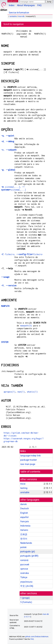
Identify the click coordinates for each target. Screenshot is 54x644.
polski (23, 547)
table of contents (30, 472)
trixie (23, 484)
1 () (25, 598)
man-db (21, 16)
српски (24, 569)
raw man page (28, 464)
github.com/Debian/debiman (37, 637)
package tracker (29, 460)
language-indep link (30, 456)
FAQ (39, 5)
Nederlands (26, 543)
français (25, 521)
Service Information (19, 13)
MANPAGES (13, 1)
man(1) (21, 392)
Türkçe (24, 577)
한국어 (24, 539)
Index (12, 5)
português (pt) (28, 552)
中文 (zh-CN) (27, 586)
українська (26, 582)
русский (25, 565)
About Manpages (26, 5)
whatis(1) (32, 392)
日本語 (24, 534)
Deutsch (25, 508)
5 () (26, 602)
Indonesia (25, 526)
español (24, 517)
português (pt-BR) (29, 556)
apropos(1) (10, 392)
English (24, 513)
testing (24, 488)
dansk (23, 504)
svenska (25, 573)
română (24, 560)
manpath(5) (26, 326)
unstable (13, 16)
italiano (24, 530)
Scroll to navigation (14, 24)
